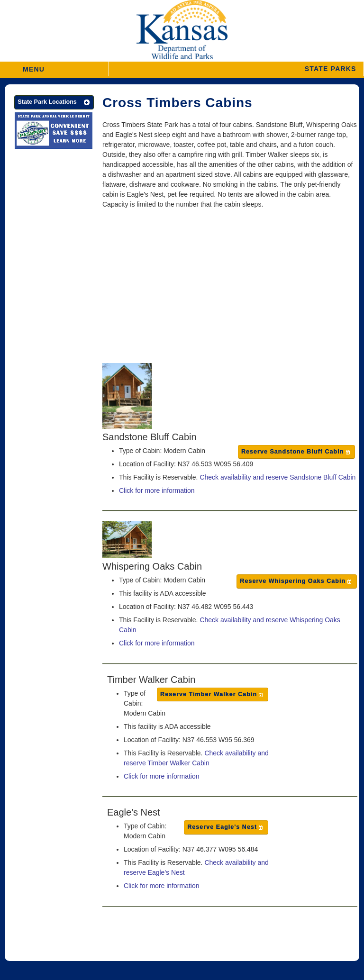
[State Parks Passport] (54, 132)
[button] (236, 69)
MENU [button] (34, 66)
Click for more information (157, 490)
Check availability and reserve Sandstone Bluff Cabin (278, 477)
